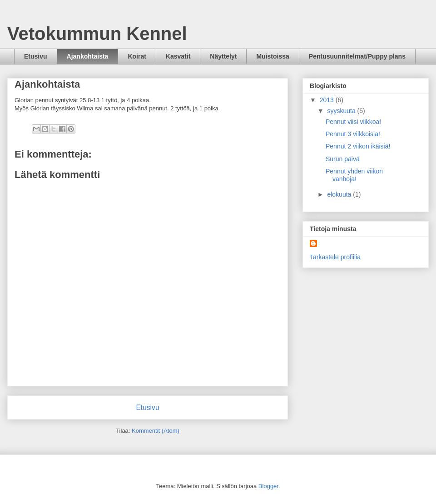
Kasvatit (178, 56)
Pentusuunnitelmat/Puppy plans (357, 56)
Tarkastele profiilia (335, 257)
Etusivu (36, 56)
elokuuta (340, 194)
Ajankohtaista (88, 56)
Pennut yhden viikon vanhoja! (354, 175)
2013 (328, 100)
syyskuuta (342, 111)
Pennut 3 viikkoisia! (353, 134)
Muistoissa (272, 56)
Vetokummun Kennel (97, 34)
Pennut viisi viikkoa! (353, 122)
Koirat (137, 56)
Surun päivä (343, 159)
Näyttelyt (223, 56)
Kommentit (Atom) (156, 431)
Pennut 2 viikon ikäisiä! (358, 146)
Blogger (268, 486)
